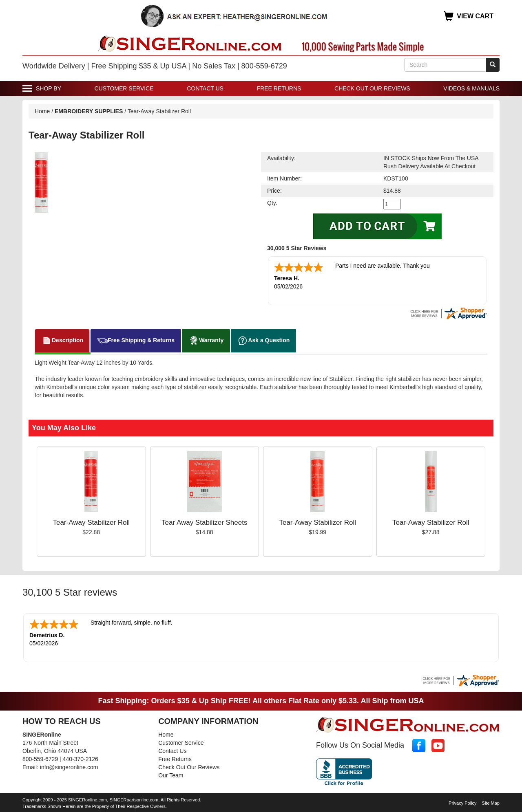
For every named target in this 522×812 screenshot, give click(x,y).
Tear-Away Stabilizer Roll (91, 523)
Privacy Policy (462, 803)
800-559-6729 (40, 759)
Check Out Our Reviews (372, 88)
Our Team (171, 775)
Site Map (491, 803)
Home (42, 111)
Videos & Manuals (471, 88)
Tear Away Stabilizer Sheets (204, 523)
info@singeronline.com (69, 767)
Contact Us (205, 88)
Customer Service (124, 88)
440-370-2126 (81, 759)
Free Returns (279, 88)
